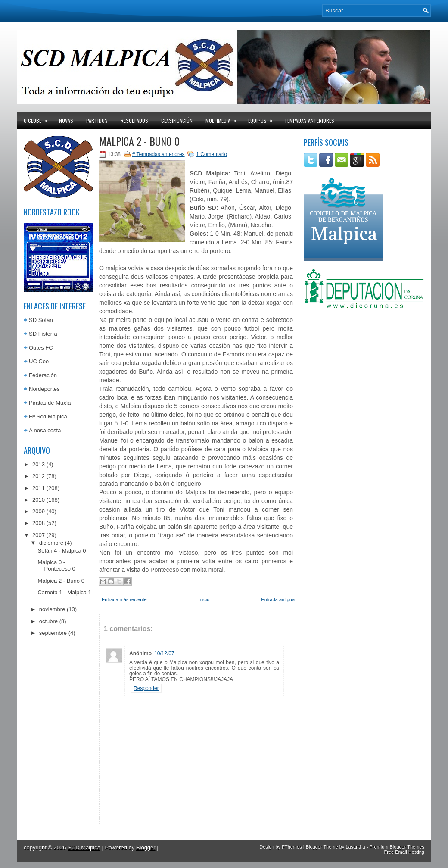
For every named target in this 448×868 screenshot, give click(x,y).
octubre (48, 621)
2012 (39, 476)
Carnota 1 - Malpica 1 (64, 592)
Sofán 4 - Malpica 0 (62, 551)
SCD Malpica (84, 848)
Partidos (97, 120)
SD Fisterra (43, 334)
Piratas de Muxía (50, 403)
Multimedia (224, 118)
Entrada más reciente (124, 599)
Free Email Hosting (404, 852)
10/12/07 (164, 653)
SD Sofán (41, 320)
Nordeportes (44, 389)
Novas (66, 120)
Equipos (263, 118)
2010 (39, 500)
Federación (43, 375)
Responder (146, 688)
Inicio (204, 599)
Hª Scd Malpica (48, 417)
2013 (39, 464)
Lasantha (355, 847)
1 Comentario (212, 154)
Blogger (146, 848)
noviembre (52, 609)
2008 (39, 523)
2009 (39, 511)
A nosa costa (45, 430)
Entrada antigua (278, 599)
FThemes (292, 847)
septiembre (53, 633)
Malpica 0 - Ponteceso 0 (56, 565)
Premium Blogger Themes (397, 847)
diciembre (51, 543)
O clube (38, 118)
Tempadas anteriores (309, 120)
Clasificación (177, 120)
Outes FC (41, 348)
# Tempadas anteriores (159, 154)
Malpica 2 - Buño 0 (61, 581)
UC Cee (39, 361)
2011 (39, 488)
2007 (39, 535)
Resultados (134, 120)
